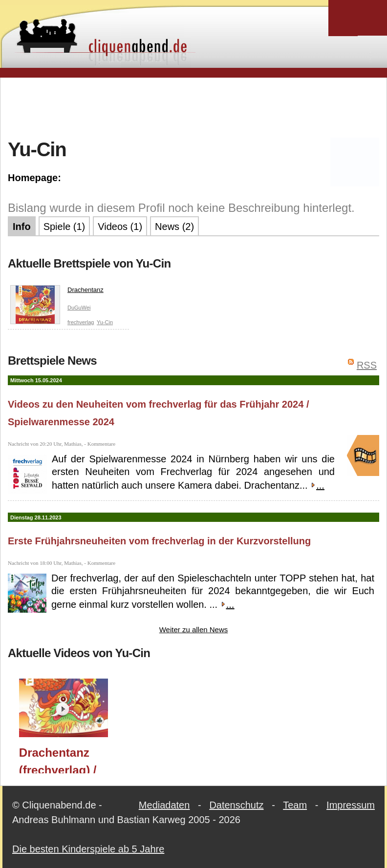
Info (22, 227)
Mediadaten (164, 805)
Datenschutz (236, 805)
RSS (367, 365)
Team (295, 805)
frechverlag (81, 322)
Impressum (351, 805)
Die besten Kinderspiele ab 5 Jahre (88, 849)
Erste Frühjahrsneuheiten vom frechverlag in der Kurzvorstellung (159, 541)
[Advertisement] (193, 107)
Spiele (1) (64, 227)
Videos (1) (120, 227)
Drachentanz (57, 292)
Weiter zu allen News (194, 630)
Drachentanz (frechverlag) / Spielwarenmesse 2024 (68, 760)
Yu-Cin (105, 322)
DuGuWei (79, 308)
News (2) (174, 227)
